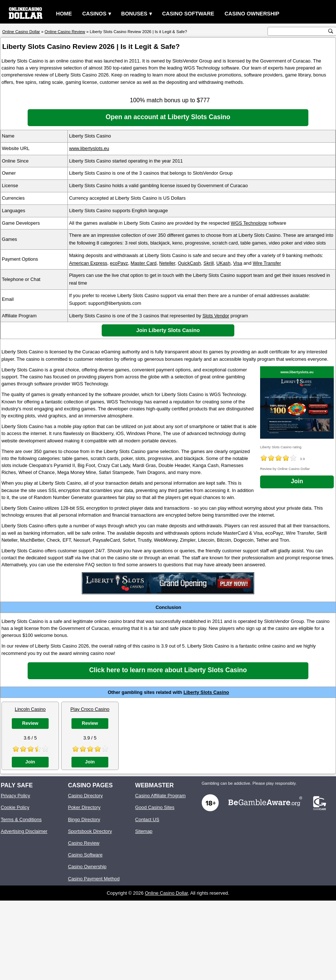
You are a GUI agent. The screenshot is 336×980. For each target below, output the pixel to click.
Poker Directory (84, 807)
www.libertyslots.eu (89, 148)
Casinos (94, 14)
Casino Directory (85, 796)
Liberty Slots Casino (206, 692)
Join (297, 481)
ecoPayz (119, 263)
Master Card (144, 263)
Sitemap (144, 831)
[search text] (298, 31)
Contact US (147, 819)
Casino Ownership (252, 14)
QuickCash (190, 263)
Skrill (209, 263)
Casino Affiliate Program (160, 796)
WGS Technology (249, 223)
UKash (223, 263)
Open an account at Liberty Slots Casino (168, 117)
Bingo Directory (84, 819)
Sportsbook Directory (90, 831)
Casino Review (83, 843)
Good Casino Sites (155, 807)
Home (64, 14)
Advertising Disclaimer (24, 831)
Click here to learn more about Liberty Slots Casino (168, 670)
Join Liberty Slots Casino (168, 330)
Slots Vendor (216, 316)
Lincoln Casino (30, 709)
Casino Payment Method (94, 879)
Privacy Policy (15, 796)
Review (30, 723)
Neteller (167, 263)
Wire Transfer (267, 263)
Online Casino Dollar (166, 893)
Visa (238, 263)
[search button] (331, 31)
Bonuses (134, 14)
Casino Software (188, 14)
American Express (88, 263)
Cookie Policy (15, 807)
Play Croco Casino (90, 709)
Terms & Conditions (21, 819)
